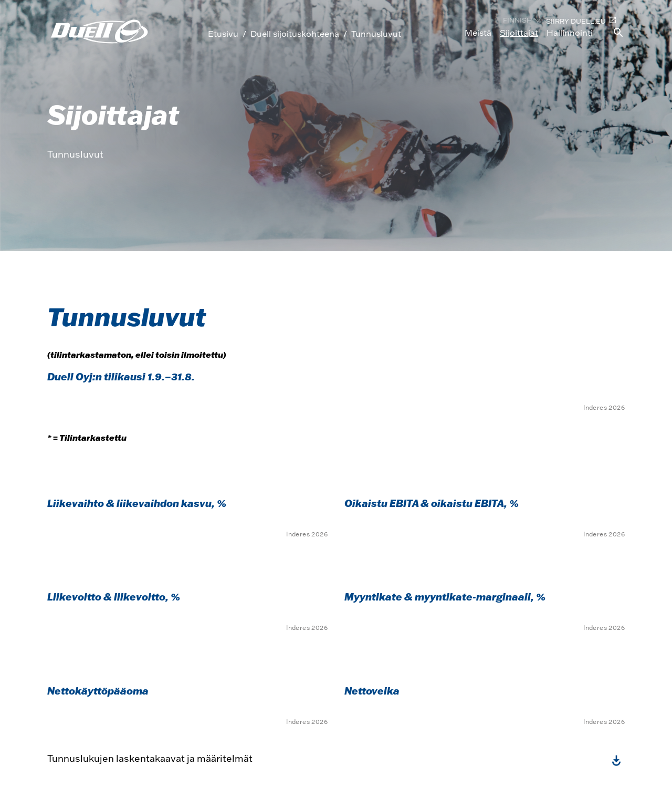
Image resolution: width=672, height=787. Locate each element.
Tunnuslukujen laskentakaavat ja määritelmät (150, 759)
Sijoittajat (519, 33)
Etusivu (223, 34)
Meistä (478, 33)
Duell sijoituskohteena (295, 34)
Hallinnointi (570, 33)
